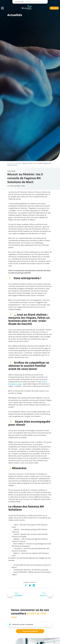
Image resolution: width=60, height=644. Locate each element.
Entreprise (38, 2)
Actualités (19, 163)
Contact (54, 8)
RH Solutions (11, 163)
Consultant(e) (29, 2)
